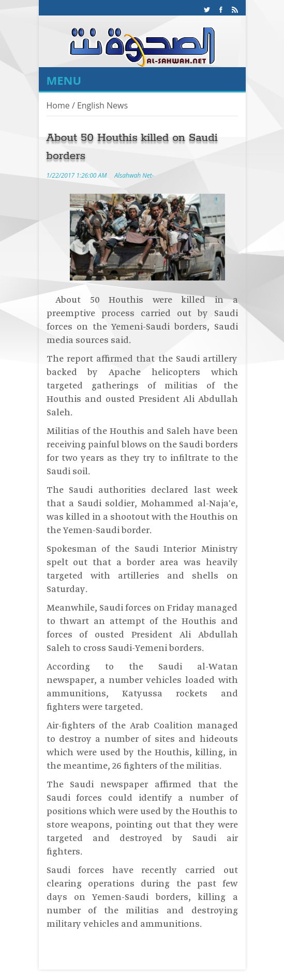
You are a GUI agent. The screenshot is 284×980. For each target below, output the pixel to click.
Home (58, 105)
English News (102, 105)
